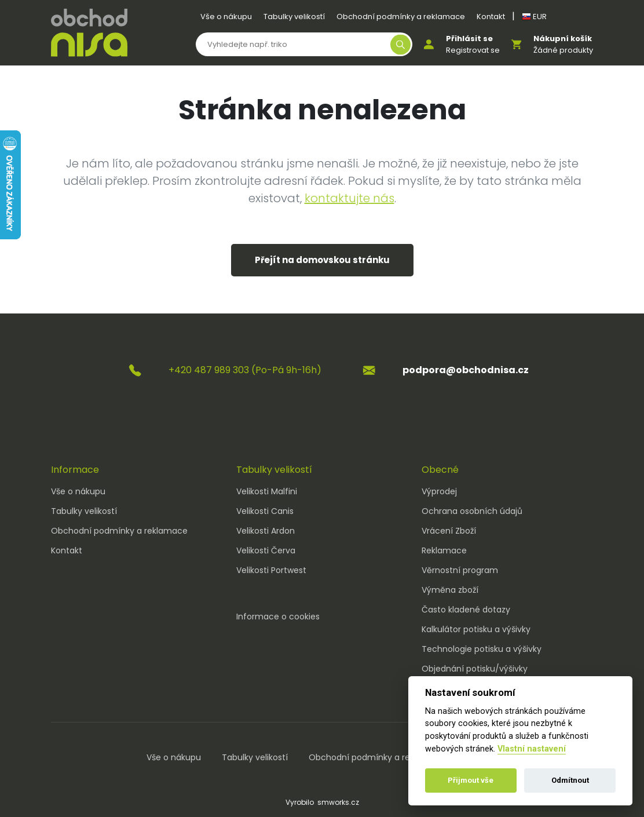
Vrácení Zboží (449, 531)
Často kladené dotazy (466, 610)
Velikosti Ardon (266, 531)
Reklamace (444, 550)
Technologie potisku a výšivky (482, 649)
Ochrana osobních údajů (472, 511)
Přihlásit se (469, 39)
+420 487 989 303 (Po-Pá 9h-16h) (245, 370)
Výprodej (439, 491)
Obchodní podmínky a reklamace (401, 17)
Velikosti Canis (265, 511)
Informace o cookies (278, 617)
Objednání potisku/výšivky (475, 669)
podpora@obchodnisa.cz (466, 370)
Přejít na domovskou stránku (322, 260)
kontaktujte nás (350, 198)
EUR (534, 17)
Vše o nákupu (226, 17)
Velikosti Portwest (271, 570)
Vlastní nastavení (532, 749)
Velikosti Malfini (267, 491)
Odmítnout (570, 780)
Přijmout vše (471, 780)
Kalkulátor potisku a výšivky (476, 629)
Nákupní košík (563, 39)
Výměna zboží (450, 590)
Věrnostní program (460, 570)
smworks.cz (338, 802)
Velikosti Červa (266, 550)
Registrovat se (473, 50)
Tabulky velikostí (294, 17)
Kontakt (491, 17)
